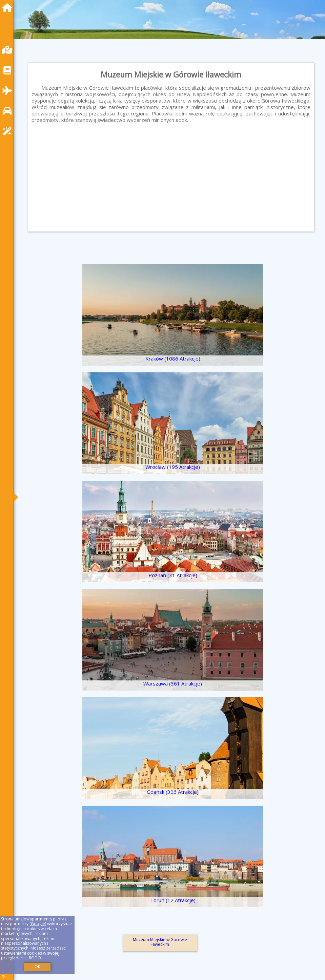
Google (38, 924)
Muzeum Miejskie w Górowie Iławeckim (160, 942)
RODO (35, 958)
